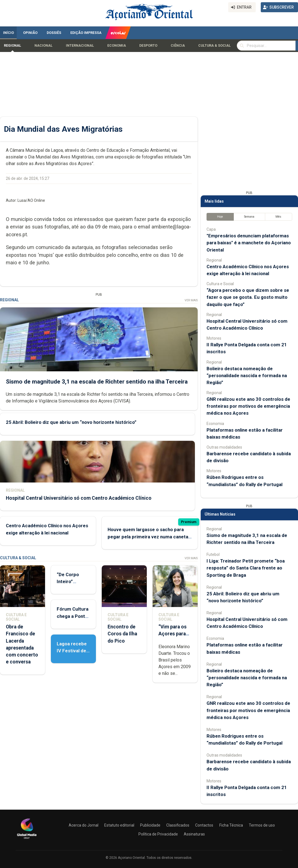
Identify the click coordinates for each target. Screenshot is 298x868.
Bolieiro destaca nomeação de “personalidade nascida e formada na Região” (247, 375)
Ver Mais (191, 300)
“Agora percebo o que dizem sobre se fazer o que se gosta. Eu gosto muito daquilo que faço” (248, 297)
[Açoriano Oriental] (27, 839)
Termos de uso (262, 825)
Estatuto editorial (119, 825)
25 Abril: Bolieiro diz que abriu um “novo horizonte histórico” (71, 422)
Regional (13, 46)
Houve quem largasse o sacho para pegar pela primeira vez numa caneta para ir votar (148, 536)
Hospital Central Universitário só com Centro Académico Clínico (79, 498)
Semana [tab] (249, 217)
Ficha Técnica (231, 825)
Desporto (148, 46)
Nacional (44, 46)
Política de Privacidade (158, 834)
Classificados (178, 825)
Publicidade (150, 825)
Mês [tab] (278, 217)
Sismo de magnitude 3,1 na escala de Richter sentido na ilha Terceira (97, 381)
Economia (117, 46)
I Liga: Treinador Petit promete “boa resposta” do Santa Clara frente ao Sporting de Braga (246, 568)
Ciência (178, 46)
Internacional (80, 46)
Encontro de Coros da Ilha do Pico (122, 634)
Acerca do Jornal (84, 825)
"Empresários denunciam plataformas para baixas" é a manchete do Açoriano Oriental (249, 243)
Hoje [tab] (220, 217)
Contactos (204, 825)
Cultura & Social (214, 46)
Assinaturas (194, 834)
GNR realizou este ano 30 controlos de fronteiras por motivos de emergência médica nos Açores (248, 406)
